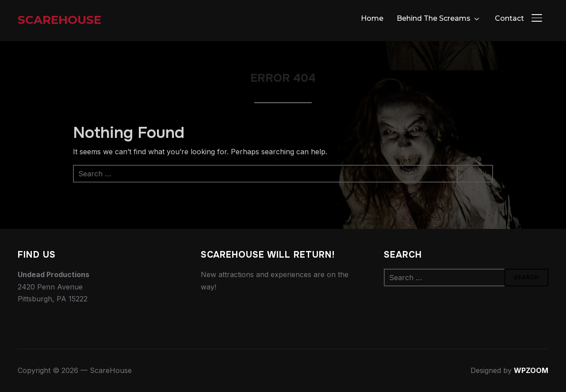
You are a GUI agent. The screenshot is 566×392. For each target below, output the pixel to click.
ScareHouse (59, 20)
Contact (509, 18)
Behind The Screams (434, 18)
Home (372, 18)
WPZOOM (531, 370)
